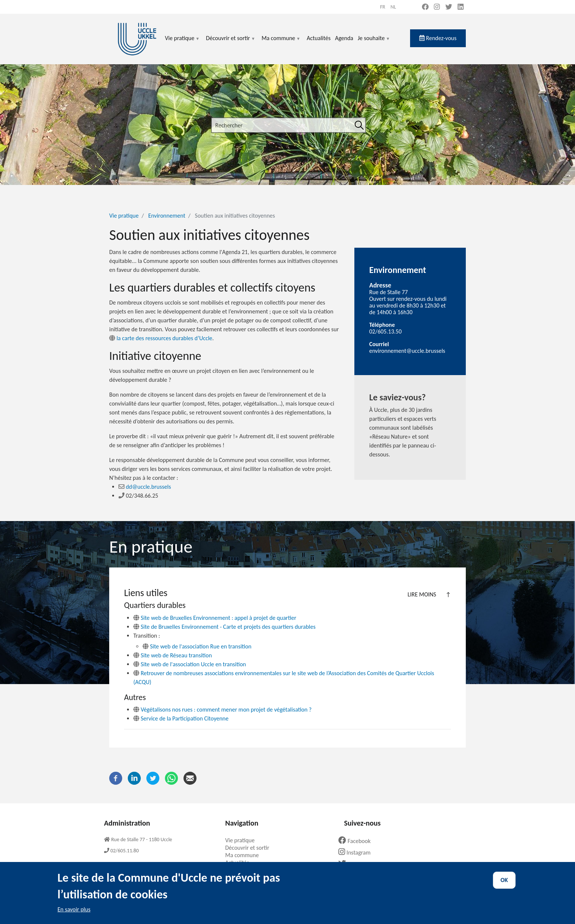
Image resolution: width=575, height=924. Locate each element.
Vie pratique (182, 43)
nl (393, 7)
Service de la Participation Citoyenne (181, 718)
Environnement (167, 216)
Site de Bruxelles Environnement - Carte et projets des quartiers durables (224, 627)
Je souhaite (374, 43)
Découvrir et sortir (231, 43)
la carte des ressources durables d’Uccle (161, 338)
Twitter (354, 864)
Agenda (344, 38)
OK (504, 886)
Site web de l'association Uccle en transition (190, 664)
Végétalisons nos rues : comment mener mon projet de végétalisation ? (222, 710)
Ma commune (281, 43)
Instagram (357, 853)
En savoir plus (74, 916)
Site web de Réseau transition (173, 655)
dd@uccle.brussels (145, 487)
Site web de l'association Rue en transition (197, 646)
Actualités (319, 38)
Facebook (357, 841)
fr (383, 7)
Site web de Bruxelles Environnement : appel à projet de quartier (215, 618)
